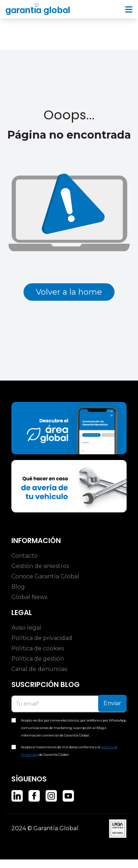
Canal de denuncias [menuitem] (39, 669)
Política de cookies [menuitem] (38, 648)
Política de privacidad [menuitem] (42, 638)
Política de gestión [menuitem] (38, 659)
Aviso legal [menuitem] (26, 628)
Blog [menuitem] (18, 587)
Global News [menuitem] (29, 597)
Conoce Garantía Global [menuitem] (45, 576)
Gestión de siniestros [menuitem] (40, 566)
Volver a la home (69, 292)
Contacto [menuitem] (25, 556)
